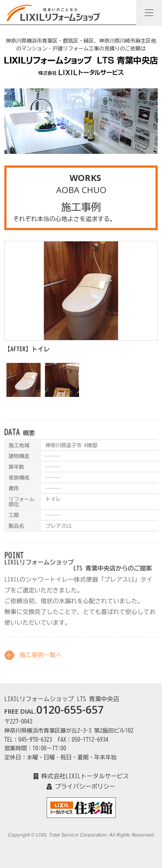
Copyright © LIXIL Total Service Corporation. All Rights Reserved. (81, 835)
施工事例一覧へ (41, 659)
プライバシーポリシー (81, 787)
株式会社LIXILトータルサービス (81, 776)
